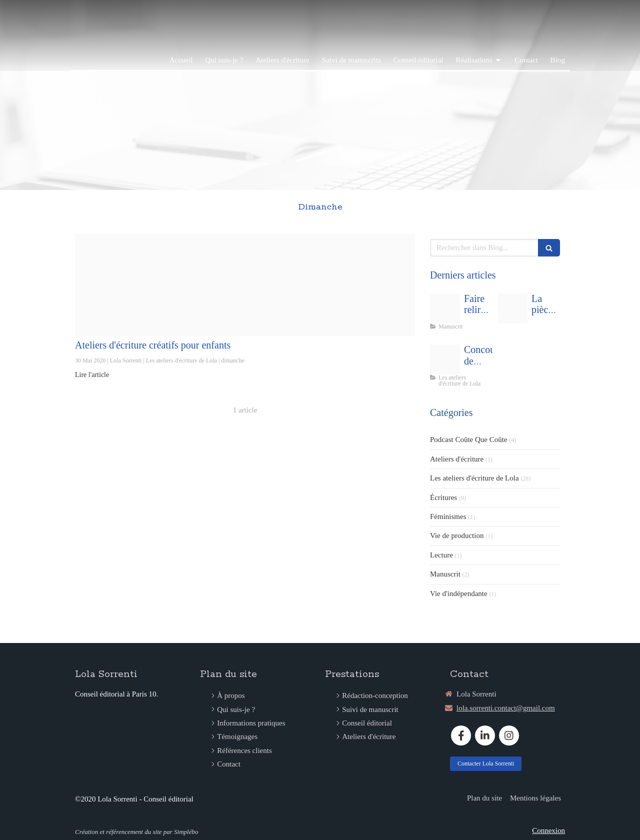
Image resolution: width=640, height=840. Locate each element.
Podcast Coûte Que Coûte (469, 439)
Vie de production (457, 535)
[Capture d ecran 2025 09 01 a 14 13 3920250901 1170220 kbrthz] (512, 308)
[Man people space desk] (445, 308)
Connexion (548, 830)
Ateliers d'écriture (457, 459)
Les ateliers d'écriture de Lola (474, 478)
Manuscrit (445, 574)
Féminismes (448, 516)
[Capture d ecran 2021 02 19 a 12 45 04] (445, 359)
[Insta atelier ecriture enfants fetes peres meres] (245, 285)
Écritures (443, 497)
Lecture (441, 555)
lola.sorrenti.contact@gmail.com (506, 708)
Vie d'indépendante (459, 593)
